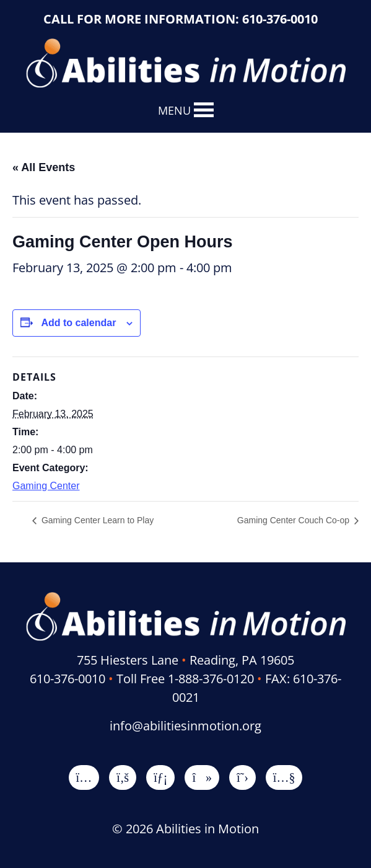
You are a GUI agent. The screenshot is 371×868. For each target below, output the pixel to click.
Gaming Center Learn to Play (96, 520)
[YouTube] (284, 777)
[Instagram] (84, 777)
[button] (174, 110)
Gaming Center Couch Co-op (295, 520)
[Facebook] (123, 777)
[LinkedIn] (160, 777)
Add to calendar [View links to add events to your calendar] (78, 323)
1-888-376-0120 (211, 679)
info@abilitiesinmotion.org (185, 726)
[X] (242, 777)
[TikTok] (202, 777)
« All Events (44, 167)
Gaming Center (46, 486)
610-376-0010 (280, 19)
